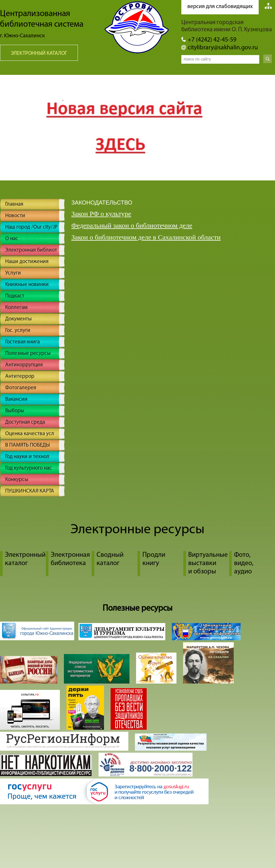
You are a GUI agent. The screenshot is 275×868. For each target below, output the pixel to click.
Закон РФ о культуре (101, 214)
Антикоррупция (24, 365)
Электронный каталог (39, 53)
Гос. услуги (18, 331)
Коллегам (16, 308)
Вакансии (16, 399)
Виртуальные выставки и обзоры (208, 563)
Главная (14, 204)
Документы (18, 319)
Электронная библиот (31, 250)
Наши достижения (27, 262)
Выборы (15, 411)
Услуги (13, 273)
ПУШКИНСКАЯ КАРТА (30, 491)
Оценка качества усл (30, 434)
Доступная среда (25, 422)
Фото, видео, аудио (244, 563)
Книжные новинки (27, 285)
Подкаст (15, 296)
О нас (12, 239)
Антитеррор (20, 376)
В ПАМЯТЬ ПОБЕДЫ (27, 445)
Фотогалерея (21, 388)
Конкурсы (17, 480)
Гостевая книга (22, 342)
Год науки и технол (27, 457)
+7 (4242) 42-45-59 (212, 40)
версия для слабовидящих (220, 7)
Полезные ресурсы (28, 354)
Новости (15, 216)
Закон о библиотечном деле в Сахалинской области (146, 237)
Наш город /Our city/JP (31, 227)
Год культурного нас (29, 468)
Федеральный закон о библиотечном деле (132, 225)
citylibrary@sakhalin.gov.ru (223, 48)
